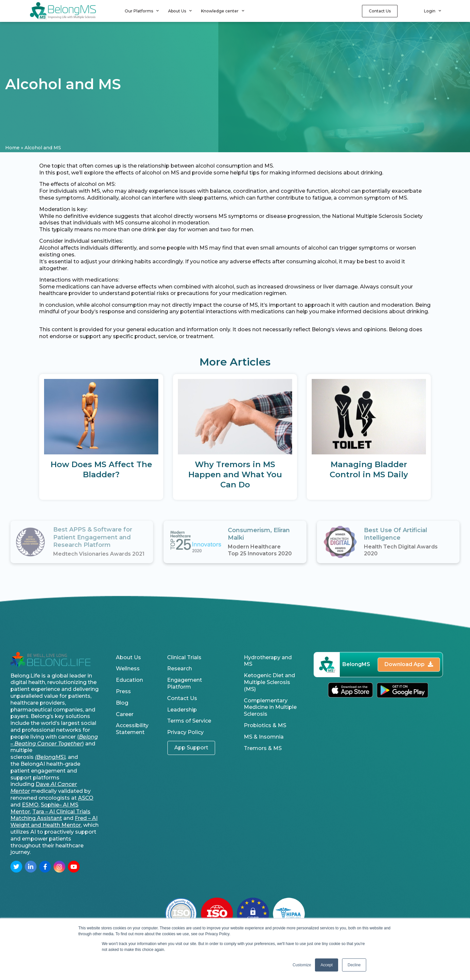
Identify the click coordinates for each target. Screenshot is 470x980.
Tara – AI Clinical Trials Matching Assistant (50, 815)
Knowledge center (223, 11)
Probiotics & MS (265, 725)
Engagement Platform (185, 683)
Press (123, 691)
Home (12, 148)
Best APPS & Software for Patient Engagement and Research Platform (93, 537)
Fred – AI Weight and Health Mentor (54, 822)
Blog (122, 703)
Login (432, 11)
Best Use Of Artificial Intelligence (396, 534)
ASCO (86, 798)
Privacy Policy (185, 732)
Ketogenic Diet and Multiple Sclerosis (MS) (269, 682)
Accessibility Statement (132, 729)
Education (129, 680)
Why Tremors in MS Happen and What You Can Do (235, 474)
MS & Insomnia (264, 737)
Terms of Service (189, 721)
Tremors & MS (263, 748)
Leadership (182, 710)
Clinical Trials (184, 657)
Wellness (128, 669)
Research (180, 669)
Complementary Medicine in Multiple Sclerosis (270, 707)
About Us (180, 11)
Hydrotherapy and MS (268, 661)
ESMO (30, 805)
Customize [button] (302, 965)
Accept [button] (327, 965)
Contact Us (182, 698)
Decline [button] (354, 965)
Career (125, 714)
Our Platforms (142, 11)
